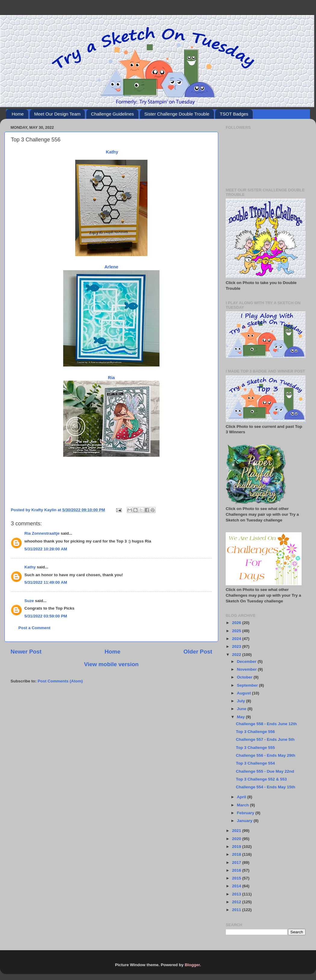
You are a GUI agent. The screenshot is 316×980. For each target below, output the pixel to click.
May (241, 717)
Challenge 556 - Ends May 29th (266, 755)
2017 (237, 863)
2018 (237, 854)
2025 (237, 631)
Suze (29, 601)
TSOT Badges (234, 114)
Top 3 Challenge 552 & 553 (261, 779)
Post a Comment (34, 628)
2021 (237, 831)
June (242, 709)
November (247, 669)
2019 (237, 847)
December (247, 662)
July (242, 701)
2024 (237, 639)
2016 (237, 870)
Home (18, 114)
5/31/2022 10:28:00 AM (46, 549)
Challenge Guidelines (112, 114)
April (242, 797)
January (245, 821)
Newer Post (26, 652)
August (244, 693)
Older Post (198, 652)
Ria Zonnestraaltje (42, 533)
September (248, 685)
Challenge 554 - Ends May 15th (266, 787)
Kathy (112, 152)
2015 (237, 878)
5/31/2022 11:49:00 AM (46, 582)
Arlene (111, 267)
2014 (237, 886)
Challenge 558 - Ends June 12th (266, 724)
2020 (237, 839)
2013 (237, 894)
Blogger (192, 965)
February (246, 813)
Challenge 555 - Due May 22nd (265, 771)
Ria (111, 378)
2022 (237, 655)
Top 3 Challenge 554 (256, 763)
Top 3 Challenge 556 (256, 732)
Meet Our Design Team (57, 114)
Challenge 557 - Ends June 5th (265, 739)
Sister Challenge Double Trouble (177, 114)
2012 (237, 902)
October (245, 677)
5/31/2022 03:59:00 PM (46, 616)
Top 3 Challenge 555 (256, 748)
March (243, 805)
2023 (237, 646)
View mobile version (111, 664)
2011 (237, 910)
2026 (237, 623)
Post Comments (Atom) (60, 681)
